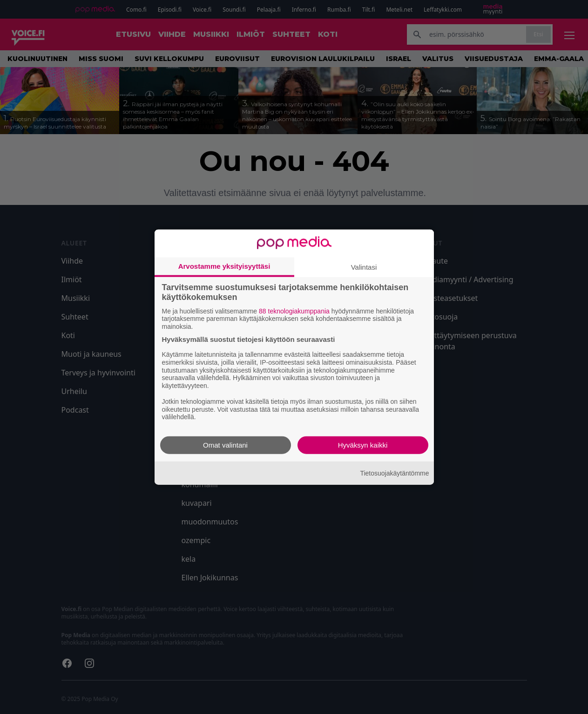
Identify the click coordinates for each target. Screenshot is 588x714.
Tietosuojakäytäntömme (394, 473)
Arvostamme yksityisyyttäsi (224, 266)
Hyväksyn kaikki (363, 445)
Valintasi (364, 267)
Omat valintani (225, 445)
